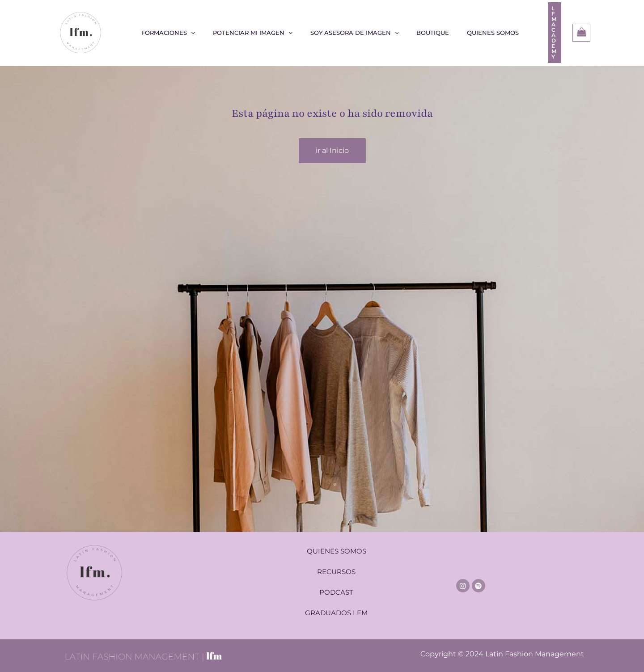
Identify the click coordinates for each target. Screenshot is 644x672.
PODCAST (336, 588)
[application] (201, 31)
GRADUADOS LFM (336, 609)
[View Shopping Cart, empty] (581, 31)
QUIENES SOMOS (337, 547)
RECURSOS (336, 568)
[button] (539, 31)
